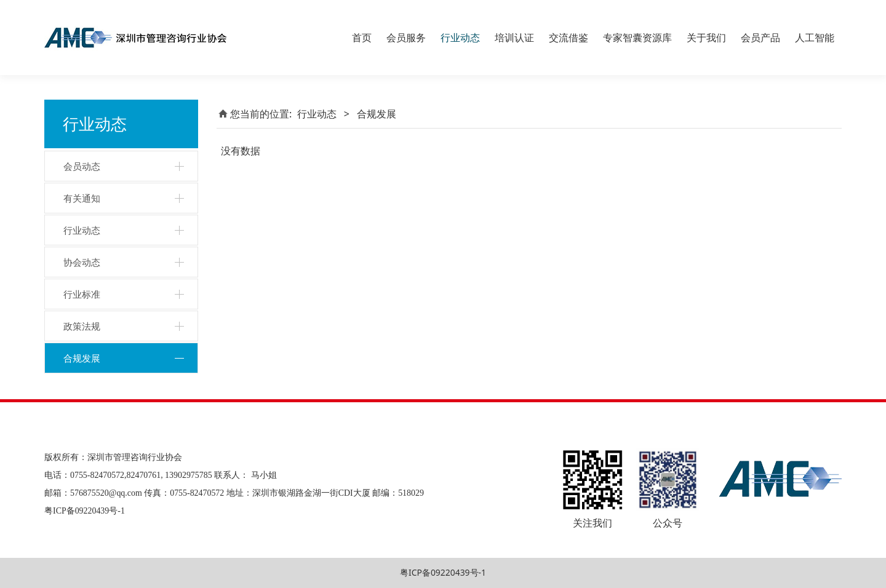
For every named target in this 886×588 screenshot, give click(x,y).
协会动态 (82, 262)
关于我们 (706, 38)
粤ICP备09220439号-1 (443, 572)
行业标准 (82, 294)
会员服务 (406, 38)
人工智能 (815, 38)
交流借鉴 (569, 38)
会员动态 (82, 166)
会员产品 (760, 38)
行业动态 (460, 38)
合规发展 (82, 358)
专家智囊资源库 (637, 38)
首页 (362, 38)
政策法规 (82, 326)
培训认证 (514, 38)
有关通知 (82, 198)
